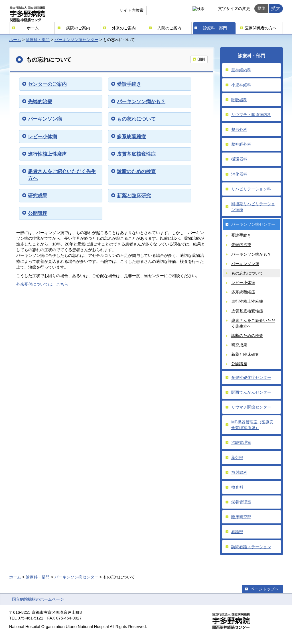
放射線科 (239, 472)
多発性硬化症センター (251, 377)
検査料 (237, 487)
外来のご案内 (124, 28)
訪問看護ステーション (251, 547)
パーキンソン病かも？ (141, 101)
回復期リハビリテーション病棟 (253, 207)
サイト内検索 (131, 10)
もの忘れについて (136, 119)
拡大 (276, 8)
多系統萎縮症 (131, 137)
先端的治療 (40, 101)
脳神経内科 (241, 70)
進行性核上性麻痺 (47, 154)
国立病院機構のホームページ (38, 599)
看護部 (237, 532)
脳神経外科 (241, 144)
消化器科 (239, 174)
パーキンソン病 (45, 119)
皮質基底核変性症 (136, 154)
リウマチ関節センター (251, 407)
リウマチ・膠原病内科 (251, 115)
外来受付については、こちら (42, 284)
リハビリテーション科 (251, 189)
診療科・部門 (215, 28)
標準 (261, 8)
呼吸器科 (239, 100)
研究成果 (38, 196)
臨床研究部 (241, 517)
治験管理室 (241, 442)
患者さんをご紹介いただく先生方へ (253, 323)
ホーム (33, 28)
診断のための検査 (136, 171)
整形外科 (239, 129)
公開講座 (38, 213)
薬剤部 (237, 458)
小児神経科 (241, 85)
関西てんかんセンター (251, 392)
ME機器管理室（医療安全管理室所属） (252, 425)
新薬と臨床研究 (134, 196)
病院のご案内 (78, 28)
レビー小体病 (42, 137)
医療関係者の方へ (261, 28)
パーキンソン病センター (76, 40)
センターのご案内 (47, 84)
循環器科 (239, 159)
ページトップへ (265, 589)
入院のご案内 (169, 28)
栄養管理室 (241, 502)
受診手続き (129, 84)
